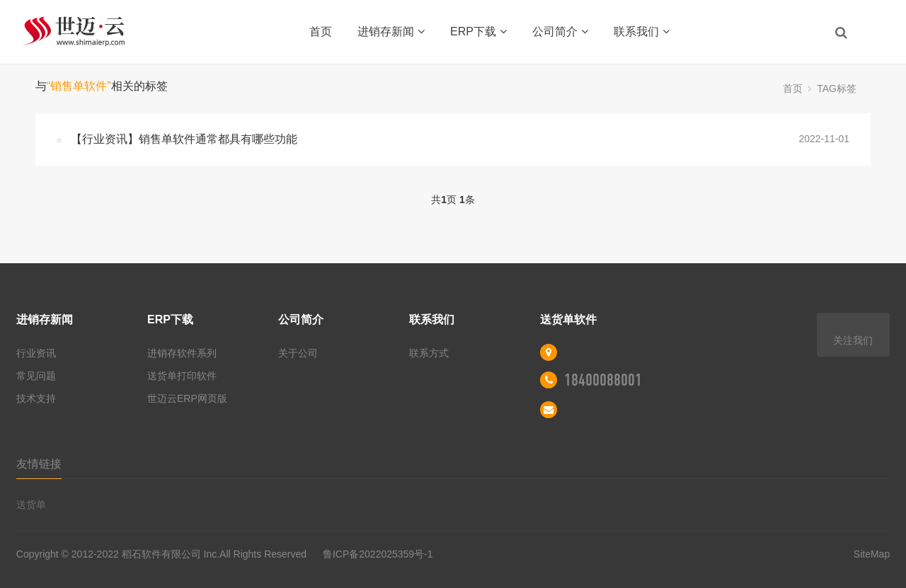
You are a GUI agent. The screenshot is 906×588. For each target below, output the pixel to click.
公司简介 (560, 31)
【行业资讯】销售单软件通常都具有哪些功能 (184, 139)
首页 (321, 31)
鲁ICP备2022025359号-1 (377, 554)
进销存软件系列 (182, 353)
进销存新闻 (391, 31)
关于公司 (298, 353)
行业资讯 (36, 353)
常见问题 (36, 376)
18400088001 (603, 380)
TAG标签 (837, 88)
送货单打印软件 (182, 376)
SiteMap (872, 554)
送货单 (31, 505)
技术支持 (36, 398)
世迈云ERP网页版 (187, 398)
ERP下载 (478, 31)
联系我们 (642, 31)
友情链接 (39, 464)
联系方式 (429, 353)
